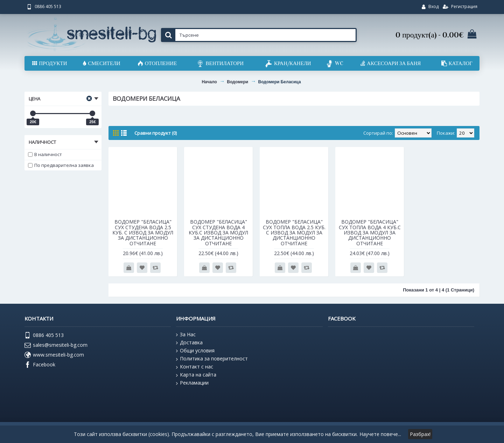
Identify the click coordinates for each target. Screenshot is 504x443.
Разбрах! (420, 434)
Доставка (189, 343)
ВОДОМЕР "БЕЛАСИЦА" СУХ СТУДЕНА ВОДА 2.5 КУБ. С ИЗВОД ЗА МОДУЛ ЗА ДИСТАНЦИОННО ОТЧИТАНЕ (143, 233)
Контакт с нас (195, 367)
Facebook (40, 365)
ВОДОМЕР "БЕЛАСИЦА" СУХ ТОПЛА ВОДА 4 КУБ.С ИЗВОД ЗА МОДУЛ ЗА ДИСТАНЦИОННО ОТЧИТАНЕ (370, 233)
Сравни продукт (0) (156, 133)
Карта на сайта (196, 375)
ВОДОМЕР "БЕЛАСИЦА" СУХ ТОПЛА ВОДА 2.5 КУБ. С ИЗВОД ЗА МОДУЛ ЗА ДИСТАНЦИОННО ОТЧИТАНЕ (294, 233)
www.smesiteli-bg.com (54, 355)
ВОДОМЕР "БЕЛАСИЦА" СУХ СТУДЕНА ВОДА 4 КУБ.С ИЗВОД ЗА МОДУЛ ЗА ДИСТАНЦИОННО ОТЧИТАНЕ (218, 233)
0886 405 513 (44, 336)
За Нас (186, 335)
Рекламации (192, 383)
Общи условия (195, 351)
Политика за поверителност (212, 359)
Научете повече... (380, 434)
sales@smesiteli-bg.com (56, 345)
